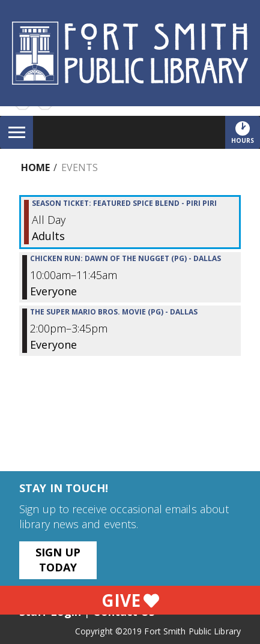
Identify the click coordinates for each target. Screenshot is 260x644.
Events (80, 167)
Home (35, 167)
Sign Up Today (58, 560)
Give (130, 600)
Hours (246, 132)
